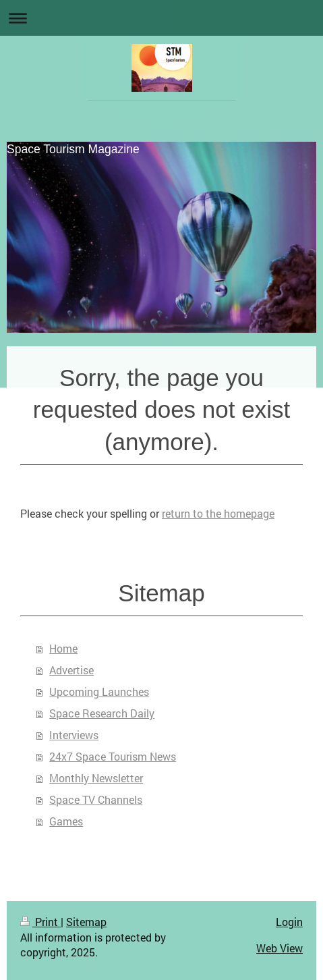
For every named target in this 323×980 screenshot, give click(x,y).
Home (63, 648)
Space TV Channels (96, 799)
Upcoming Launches (99, 691)
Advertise (71, 670)
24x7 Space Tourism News (113, 756)
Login (289, 922)
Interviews (74, 735)
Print (40, 922)
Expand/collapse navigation (161, 18)
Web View (280, 948)
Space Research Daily (102, 713)
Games (66, 821)
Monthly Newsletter (96, 778)
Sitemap (86, 922)
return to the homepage (218, 513)
